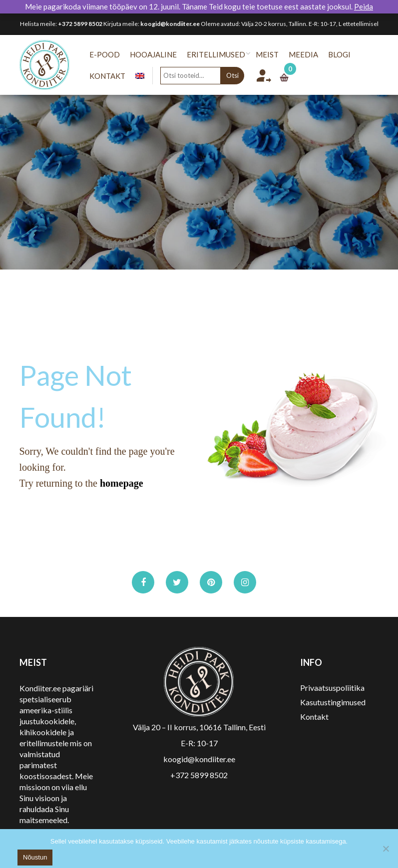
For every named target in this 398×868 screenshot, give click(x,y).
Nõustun (35, 857)
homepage (122, 483)
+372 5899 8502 (80, 24)
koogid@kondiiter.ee (170, 24)
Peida (364, 6)
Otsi (236, 75)
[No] (386, 849)
